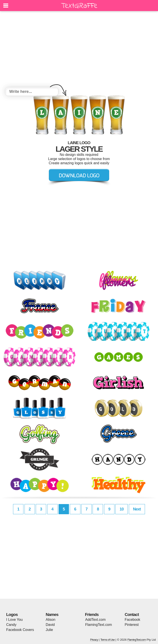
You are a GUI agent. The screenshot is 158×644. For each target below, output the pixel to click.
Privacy (94, 640)
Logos (12, 614)
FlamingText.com (99, 625)
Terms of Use (108, 640)
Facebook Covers (20, 630)
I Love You (14, 620)
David (50, 625)
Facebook (132, 620)
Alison (51, 620)
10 (122, 509)
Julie (49, 630)
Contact (132, 614)
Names (52, 614)
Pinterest (132, 625)
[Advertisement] (79, 50)
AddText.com (95, 620)
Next (137, 509)
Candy (11, 625)
